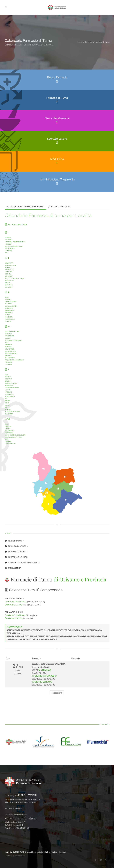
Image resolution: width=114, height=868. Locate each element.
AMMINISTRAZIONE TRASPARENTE (22, 563)
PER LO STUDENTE (16, 552)
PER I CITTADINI (14, 541)
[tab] (25, 207)
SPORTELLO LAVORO (16, 557)
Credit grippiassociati (15, 856)
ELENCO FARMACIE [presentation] (59, 207)
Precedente (57, 693)
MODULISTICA (13, 568)
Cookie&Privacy (13, 808)
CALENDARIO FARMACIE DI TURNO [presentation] (25, 207)
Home (80, 42)
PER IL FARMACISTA (16, 546)
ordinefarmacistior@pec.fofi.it (23, 802)
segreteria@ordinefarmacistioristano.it (22, 799)
